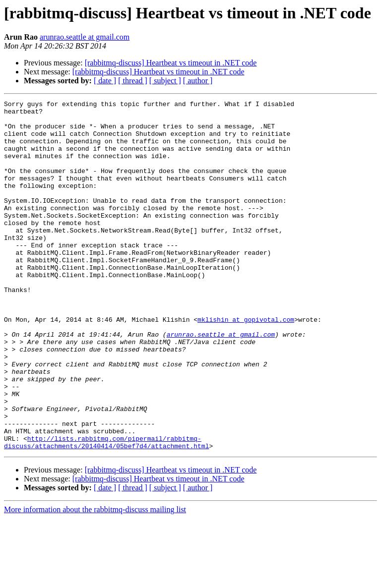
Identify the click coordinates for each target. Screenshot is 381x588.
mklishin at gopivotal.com (246, 364)
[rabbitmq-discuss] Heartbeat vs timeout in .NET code (171, 63)
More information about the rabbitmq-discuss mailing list (95, 579)
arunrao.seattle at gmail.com (85, 37)
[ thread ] (133, 81)
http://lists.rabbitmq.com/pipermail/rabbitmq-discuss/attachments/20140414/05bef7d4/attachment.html (106, 511)
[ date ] (105, 81)
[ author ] (198, 81)
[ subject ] (165, 81)
